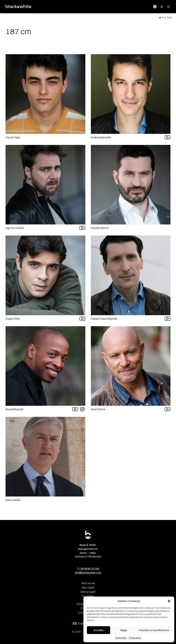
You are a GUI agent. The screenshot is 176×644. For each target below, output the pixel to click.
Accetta (99, 630)
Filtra (167, 18)
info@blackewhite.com (88, 572)
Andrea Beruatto (101, 137)
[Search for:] (162, 7)
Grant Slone (98, 409)
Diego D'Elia (13, 319)
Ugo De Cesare (15, 228)
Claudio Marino (100, 228)
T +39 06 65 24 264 (88, 569)
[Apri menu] (168, 7)
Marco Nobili (13, 500)
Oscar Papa (13, 137)
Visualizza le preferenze (154, 630)
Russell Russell (14, 409)
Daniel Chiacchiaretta (104, 319)
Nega (124, 630)
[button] (169, 601)
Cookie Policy (121, 638)
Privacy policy (135, 638)
